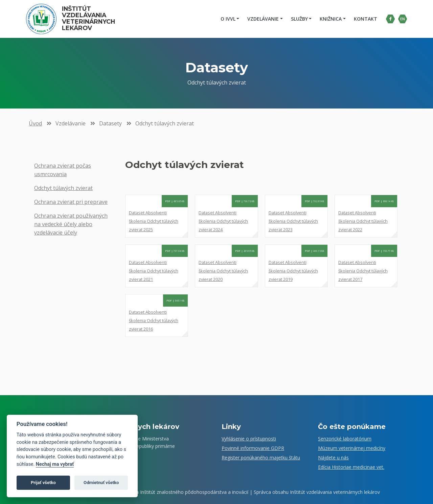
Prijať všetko (43, 483)
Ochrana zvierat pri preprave (71, 202)
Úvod (35, 123)
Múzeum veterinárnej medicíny (352, 448)
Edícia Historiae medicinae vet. (351, 467)
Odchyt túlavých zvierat (63, 188)
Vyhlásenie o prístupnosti (249, 439)
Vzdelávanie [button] (262, 19)
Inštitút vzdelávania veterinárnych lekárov (90, 18)
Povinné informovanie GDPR (253, 448)
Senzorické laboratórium (345, 439)
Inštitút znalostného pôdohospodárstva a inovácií (194, 492)
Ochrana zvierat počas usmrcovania (63, 170)
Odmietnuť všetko (101, 483)
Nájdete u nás (333, 458)
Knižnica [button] (330, 19)
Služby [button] (298, 19)
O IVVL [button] (227, 19)
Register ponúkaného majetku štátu (261, 458)
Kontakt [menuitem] (364, 19)
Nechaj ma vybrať (55, 464)
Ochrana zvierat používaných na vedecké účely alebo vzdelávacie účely (71, 224)
